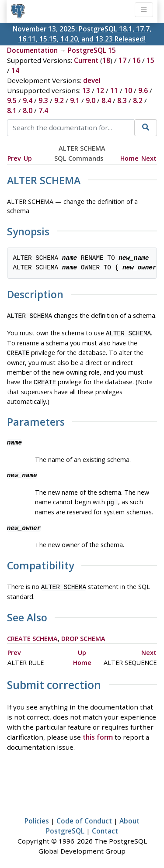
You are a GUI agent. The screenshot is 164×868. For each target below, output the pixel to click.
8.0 (28, 110)
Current (86, 60)
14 (15, 70)
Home (129, 158)
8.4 (106, 100)
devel (92, 80)
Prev (14, 158)
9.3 (43, 100)
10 (128, 90)
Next (149, 158)
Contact (105, 826)
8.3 (122, 100)
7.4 (43, 110)
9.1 (75, 100)
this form (98, 732)
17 (122, 60)
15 (150, 60)
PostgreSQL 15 (92, 50)
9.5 (12, 100)
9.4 (28, 100)
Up (28, 158)
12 (100, 90)
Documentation (32, 50)
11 (114, 90)
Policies (37, 816)
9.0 (91, 100)
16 (136, 60)
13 (86, 90)
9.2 (59, 100)
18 (106, 60)
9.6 (143, 90)
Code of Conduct (84, 816)
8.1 (12, 110)
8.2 (138, 100)
